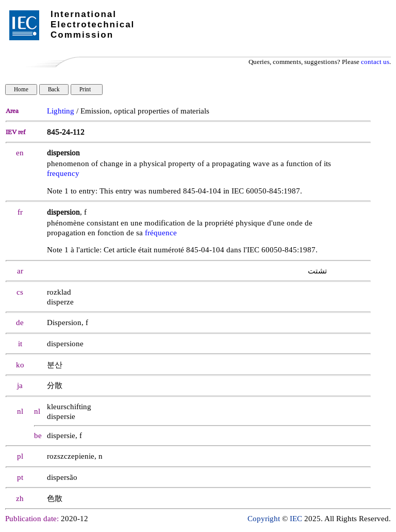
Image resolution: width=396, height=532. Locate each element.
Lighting (61, 111)
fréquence (161, 233)
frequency (63, 174)
